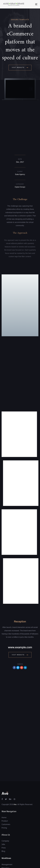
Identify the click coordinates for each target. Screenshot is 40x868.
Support (5, 846)
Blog (3, 806)
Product (5, 776)
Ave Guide (6, 843)
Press (4, 802)
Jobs (3, 799)
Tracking (5, 826)
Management (7, 819)
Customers (6, 779)
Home (4, 772)
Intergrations (7, 849)
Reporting (5, 823)
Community (6, 853)
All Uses (5, 829)
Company (5, 796)
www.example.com (20, 602)
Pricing (4, 782)
